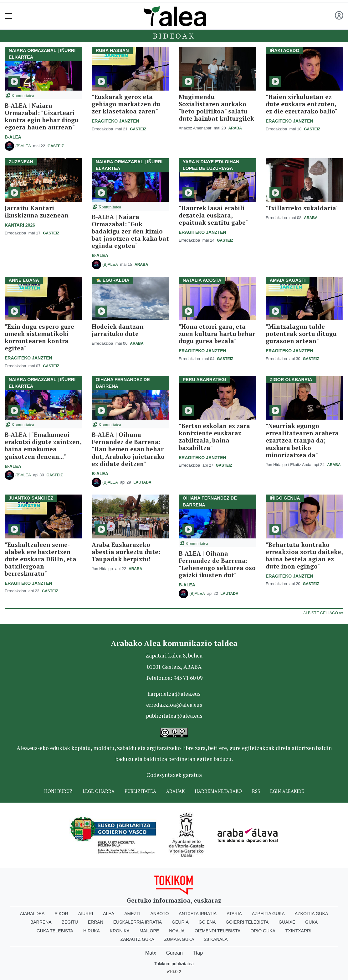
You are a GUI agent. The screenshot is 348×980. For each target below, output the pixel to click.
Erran (96, 922)
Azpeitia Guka (268, 914)
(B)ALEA (23, 146)
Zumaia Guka (179, 939)
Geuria (180, 922)
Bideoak (174, 36)
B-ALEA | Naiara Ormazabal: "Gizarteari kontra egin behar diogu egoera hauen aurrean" (42, 116)
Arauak (175, 791)
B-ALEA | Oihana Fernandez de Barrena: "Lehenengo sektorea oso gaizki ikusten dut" (217, 564)
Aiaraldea (32, 914)
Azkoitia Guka (312, 914)
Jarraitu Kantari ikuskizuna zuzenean (37, 212)
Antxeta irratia (198, 914)
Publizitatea (140, 791)
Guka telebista (55, 931)
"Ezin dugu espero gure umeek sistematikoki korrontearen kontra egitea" (39, 337)
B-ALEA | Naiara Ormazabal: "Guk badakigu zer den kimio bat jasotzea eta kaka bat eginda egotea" (130, 231)
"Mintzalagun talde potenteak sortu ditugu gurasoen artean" (301, 334)
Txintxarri (298, 931)
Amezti (132, 914)
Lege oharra (99, 791)
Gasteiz (56, 146)
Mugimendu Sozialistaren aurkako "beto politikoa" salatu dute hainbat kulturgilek (216, 107)
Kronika (120, 931)
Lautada (143, 482)
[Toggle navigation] (9, 16)
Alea (109, 914)
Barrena (41, 922)
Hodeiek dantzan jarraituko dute (118, 330)
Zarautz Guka (137, 939)
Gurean (174, 953)
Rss (256, 791)
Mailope (149, 931)
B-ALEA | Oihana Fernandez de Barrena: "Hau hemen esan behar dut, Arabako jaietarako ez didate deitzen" (128, 449)
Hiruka (92, 931)
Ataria (234, 914)
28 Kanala (216, 939)
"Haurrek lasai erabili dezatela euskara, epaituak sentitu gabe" (213, 215)
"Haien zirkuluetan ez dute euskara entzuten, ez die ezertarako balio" (302, 104)
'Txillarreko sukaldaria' (302, 208)
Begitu (70, 922)
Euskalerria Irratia (138, 922)
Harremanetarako (218, 791)
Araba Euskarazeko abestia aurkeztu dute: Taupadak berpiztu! (126, 552)
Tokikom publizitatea (174, 964)
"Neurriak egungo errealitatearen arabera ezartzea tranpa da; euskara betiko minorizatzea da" (302, 440)
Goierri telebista (247, 922)
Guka (311, 922)
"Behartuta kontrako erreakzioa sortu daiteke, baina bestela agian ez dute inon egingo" (304, 555)
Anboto (159, 914)
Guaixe (287, 922)
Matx (151, 953)
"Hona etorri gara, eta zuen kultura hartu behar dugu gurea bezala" (217, 334)
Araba (235, 128)
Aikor (61, 914)
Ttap (198, 953)
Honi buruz (58, 791)
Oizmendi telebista (218, 931)
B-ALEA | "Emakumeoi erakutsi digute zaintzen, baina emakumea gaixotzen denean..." (43, 445)
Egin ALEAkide (287, 791)
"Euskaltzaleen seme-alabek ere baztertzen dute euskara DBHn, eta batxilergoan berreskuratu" (41, 559)
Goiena (207, 922)
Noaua (177, 931)
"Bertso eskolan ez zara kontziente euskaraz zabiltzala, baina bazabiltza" (214, 437)
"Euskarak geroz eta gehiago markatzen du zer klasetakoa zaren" (126, 104)
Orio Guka (263, 931)
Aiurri (86, 914)
